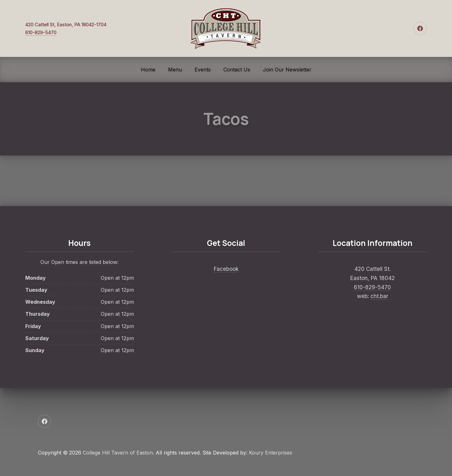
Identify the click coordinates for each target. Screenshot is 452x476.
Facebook (226, 269)
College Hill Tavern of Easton (118, 453)
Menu (175, 70)
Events (203, 70)
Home (148, 70)
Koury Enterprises (271, 453)
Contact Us (237, 70)
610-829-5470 (41, 32)
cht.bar (379, 296)
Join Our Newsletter (287, 70)
